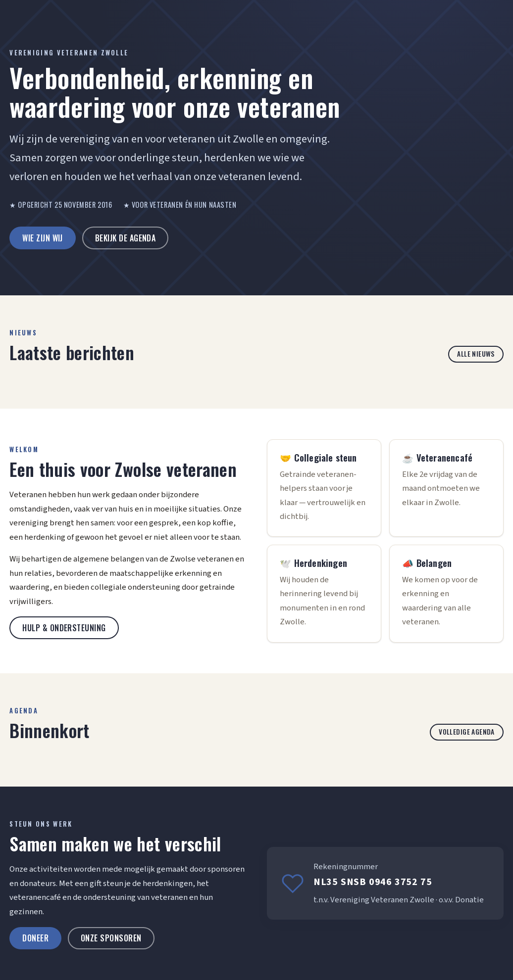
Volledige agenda (467, 732)
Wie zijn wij (43, 238)
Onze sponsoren (111, 938)
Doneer (35, 938)
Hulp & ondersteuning (64, 628)
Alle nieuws (476, 354)
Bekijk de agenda (126, 238)
